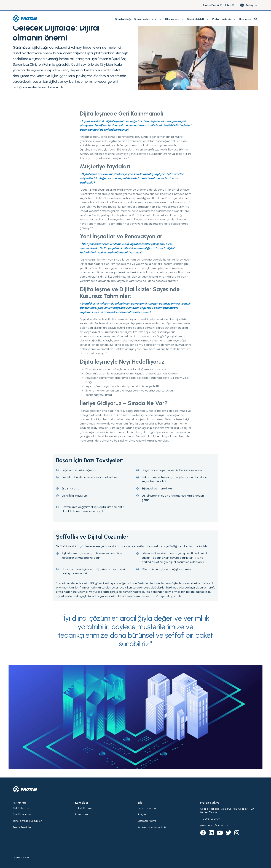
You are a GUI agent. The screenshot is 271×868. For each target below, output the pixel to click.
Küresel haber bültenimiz (152, 827)
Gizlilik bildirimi (21, 858)
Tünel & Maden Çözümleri (27, 821)
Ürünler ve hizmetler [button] (148, 19)
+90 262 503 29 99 (210, 819)
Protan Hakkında (147, 808)
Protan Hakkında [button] (224, 19)
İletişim (142, 814)
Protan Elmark (213, 5)
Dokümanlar (82, 814)
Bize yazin (245, 19)
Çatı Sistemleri (21, 808)
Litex (230, 5)
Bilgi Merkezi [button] (175, 19)
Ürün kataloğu (123, 19)
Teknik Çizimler (84, 808)
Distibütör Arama (147, 821)
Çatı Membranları (23, 814)
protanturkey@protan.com (215, 825)
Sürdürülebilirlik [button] (198, 19)
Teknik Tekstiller (22, 827)
